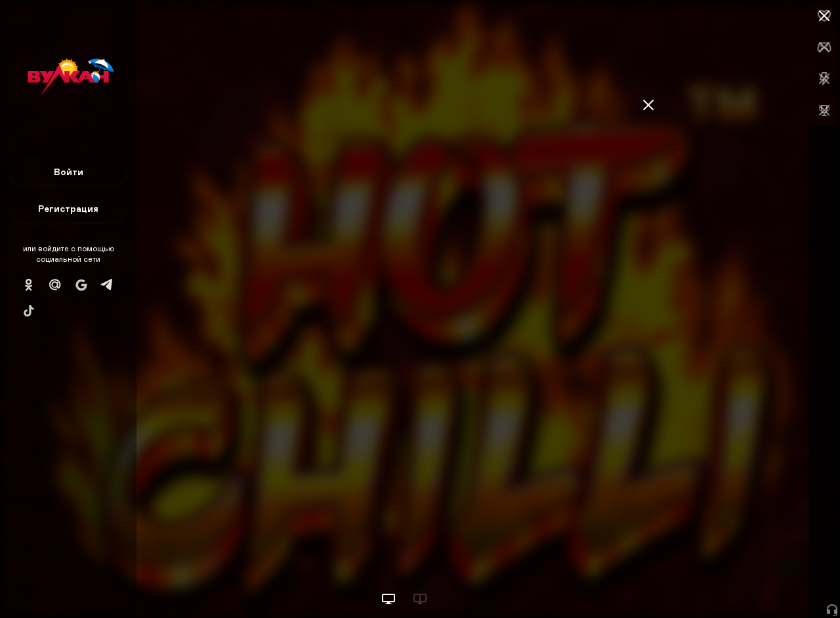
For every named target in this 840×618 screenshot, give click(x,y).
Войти (69, 172)
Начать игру (741, 584)
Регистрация (68, 208)
